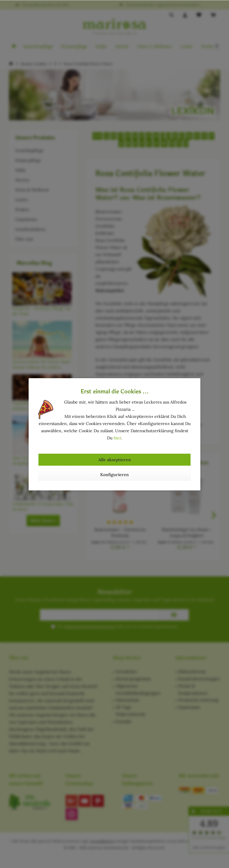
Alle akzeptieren (115, 460)
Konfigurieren (114, 475)
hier (117, 438)
